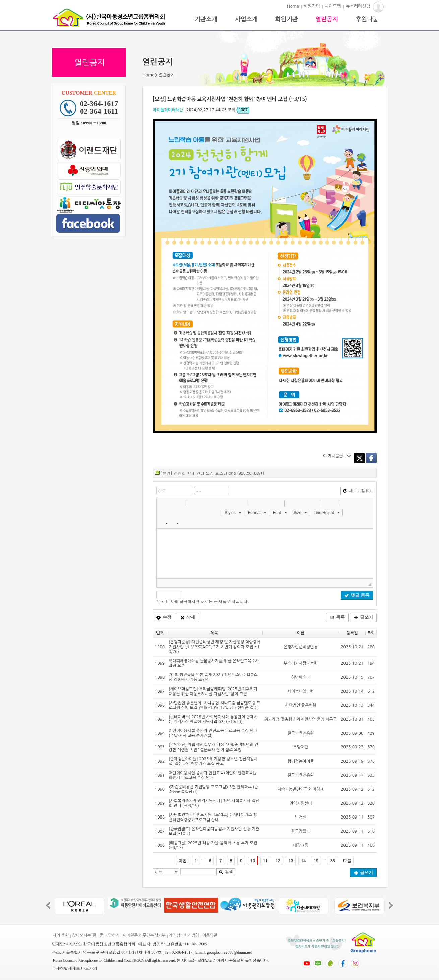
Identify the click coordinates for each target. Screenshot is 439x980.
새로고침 (357, 491)
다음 (347, 861)
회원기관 (287, 19)
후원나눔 (367, 19)
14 (303, 861)
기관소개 (206, 19)
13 (291, 861)
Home (293, 6)
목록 (337, 617)
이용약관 (210, 935)
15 (316, 861)
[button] (163, 503)
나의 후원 (61, 935)
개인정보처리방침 (184, 935)
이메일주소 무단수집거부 (144, 935)
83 (333, 861)
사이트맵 (333, 6)
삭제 (188, 617)
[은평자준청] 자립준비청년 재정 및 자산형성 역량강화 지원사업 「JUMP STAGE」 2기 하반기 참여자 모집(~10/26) (214, 647)
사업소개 (246, 19)
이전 (183, 861)
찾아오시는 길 (84, 935)
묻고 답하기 (110, 935)
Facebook (371, 458)
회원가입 (312, 6)
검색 (226, 872)
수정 (164, 617)
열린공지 (327, 19)
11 (265, 861)
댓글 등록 (357, 595)
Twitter (359, 458)
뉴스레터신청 (358, 6)
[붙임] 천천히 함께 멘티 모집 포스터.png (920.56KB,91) (212, 473)
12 (278, 861)
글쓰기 (363, 617)
